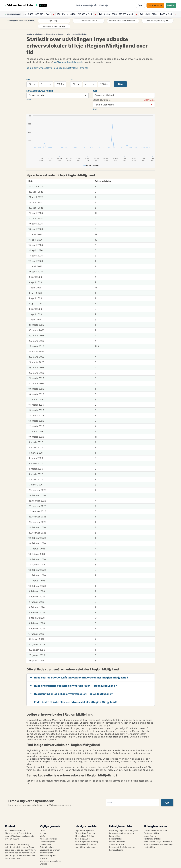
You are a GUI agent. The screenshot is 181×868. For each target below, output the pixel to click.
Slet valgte (149, 100)
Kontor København (117, 842)
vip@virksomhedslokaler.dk (68, 62)
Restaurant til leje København (122, 847)
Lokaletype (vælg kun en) (40, 91)
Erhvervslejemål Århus (84, 836)
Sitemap (43, 864)
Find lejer (104, 5)
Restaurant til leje (152, 833)
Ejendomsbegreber (48, 855)
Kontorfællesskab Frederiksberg (158, 844)
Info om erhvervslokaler (50, 861)
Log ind (171, 5)
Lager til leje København (85, 847)
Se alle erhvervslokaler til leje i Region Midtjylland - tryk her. (58, 68)
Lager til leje (115, 836)
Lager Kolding (150, 836)
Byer (95, 91)
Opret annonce (155, 5)
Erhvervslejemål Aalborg (85, 833)
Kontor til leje (150, 847)
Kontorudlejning (116, 850)
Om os (43, 830)
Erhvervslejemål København (122, 833)
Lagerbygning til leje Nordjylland (124, 830)
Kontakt (43, 833)
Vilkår (42, 836)
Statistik (43, 858)
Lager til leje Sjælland (84, 830)
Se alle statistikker (35, 34)
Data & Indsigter (47, 847)
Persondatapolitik (48, 842)
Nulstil (29, 100)
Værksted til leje (116, 844)
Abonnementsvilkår (48, 839)
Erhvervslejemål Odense (85, 844)
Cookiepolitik (46, 844)
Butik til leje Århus (83, 839)
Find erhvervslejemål (86, 5)
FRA (28, 80)
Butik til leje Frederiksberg (86, 842)
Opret (140, 5)
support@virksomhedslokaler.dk (20, 836)
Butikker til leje (116, 839)
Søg (120, 84)
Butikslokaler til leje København (158, 842)
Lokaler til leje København (155, 830)
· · (37, 14)
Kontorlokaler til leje (153, 839)
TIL (72, 80)
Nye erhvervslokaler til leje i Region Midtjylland (67, 34)
